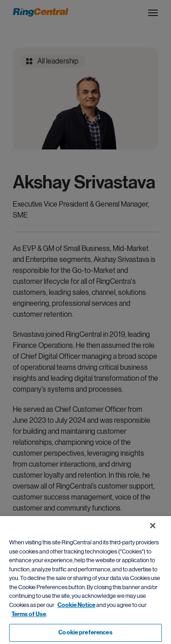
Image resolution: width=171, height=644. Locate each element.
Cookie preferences (85, 633)
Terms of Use (29, 614)
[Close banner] (153, 526)
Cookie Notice (76, 605)
